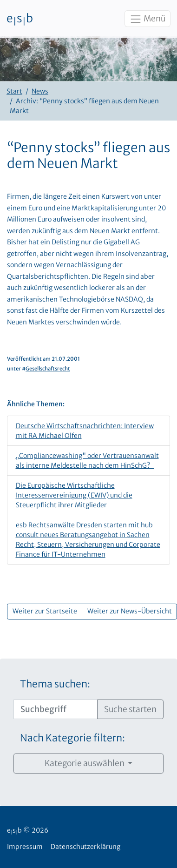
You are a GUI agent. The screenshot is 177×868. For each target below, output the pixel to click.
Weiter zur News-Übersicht (130, 611)
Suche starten (130, 709)
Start (14, 91)
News (40, 91)
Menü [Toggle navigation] (147, 19)
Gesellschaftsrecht (48, 369)
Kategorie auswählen (85, 763)
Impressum (25, 847)
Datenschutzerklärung (85, 847)
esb (20, 19)
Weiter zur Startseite (45, 611)
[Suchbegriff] (56, 709)
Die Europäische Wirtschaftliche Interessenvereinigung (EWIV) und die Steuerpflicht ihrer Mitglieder (74, 495)
